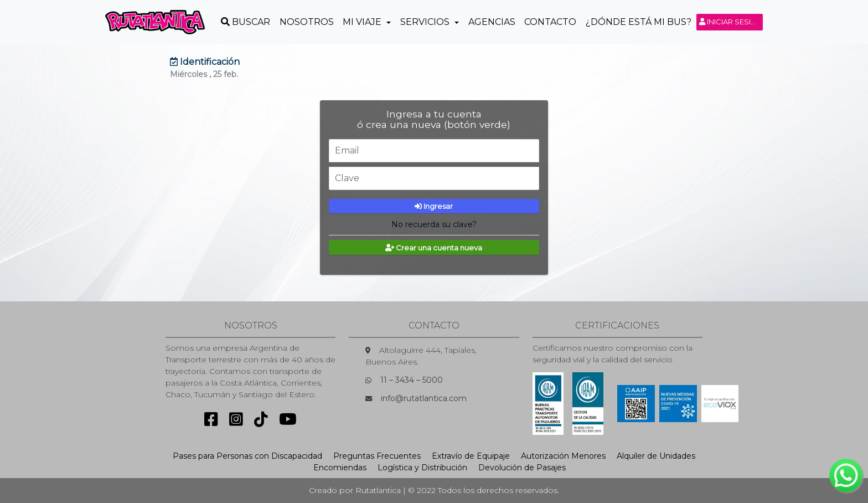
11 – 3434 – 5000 (412, 380)
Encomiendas (340, 468)
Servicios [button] (426, 22)
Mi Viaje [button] (363, 22)
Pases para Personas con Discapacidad (247, 456)
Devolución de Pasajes (522, 468)
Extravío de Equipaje (471, 456)
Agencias (492, 22)
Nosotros (307, 22)
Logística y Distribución (422, 468)
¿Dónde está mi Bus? (639, 22)
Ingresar (434, 206)
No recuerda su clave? (434, 224)
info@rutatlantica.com (424, 398)
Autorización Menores (563, 456)
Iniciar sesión (731, 22)
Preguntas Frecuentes (377, 456)
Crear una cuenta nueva (434, 248)
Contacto (550, 22)
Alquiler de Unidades (656, 456)
